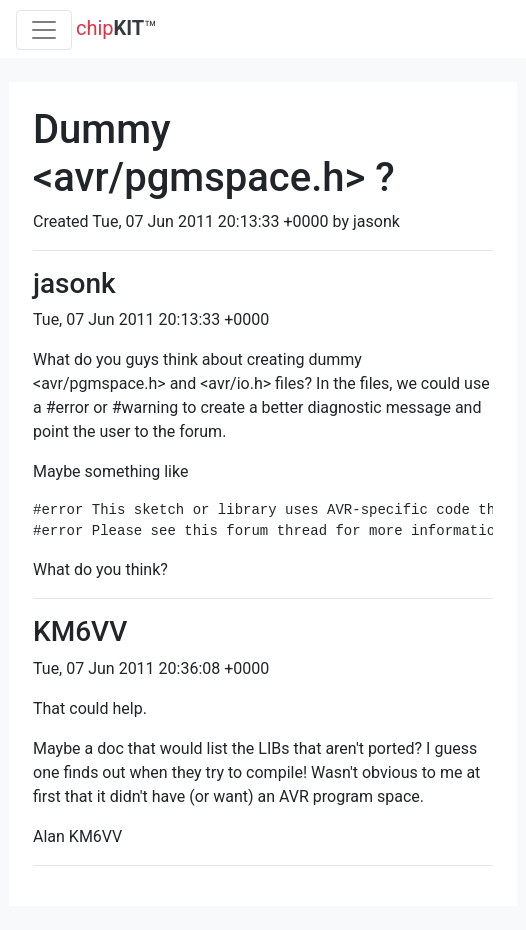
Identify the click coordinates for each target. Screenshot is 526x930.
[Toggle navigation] (44, 30)
